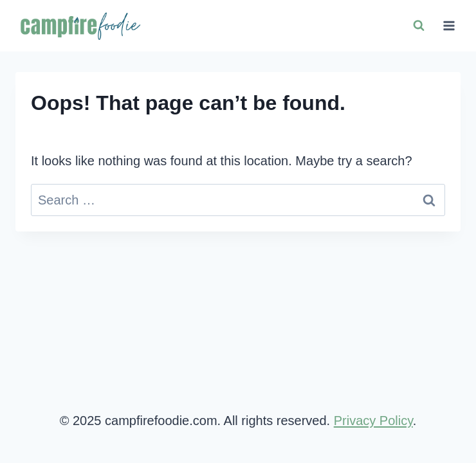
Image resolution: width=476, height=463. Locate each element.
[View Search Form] (419, 26)
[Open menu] (449, 25)
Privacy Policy (373, 421)
